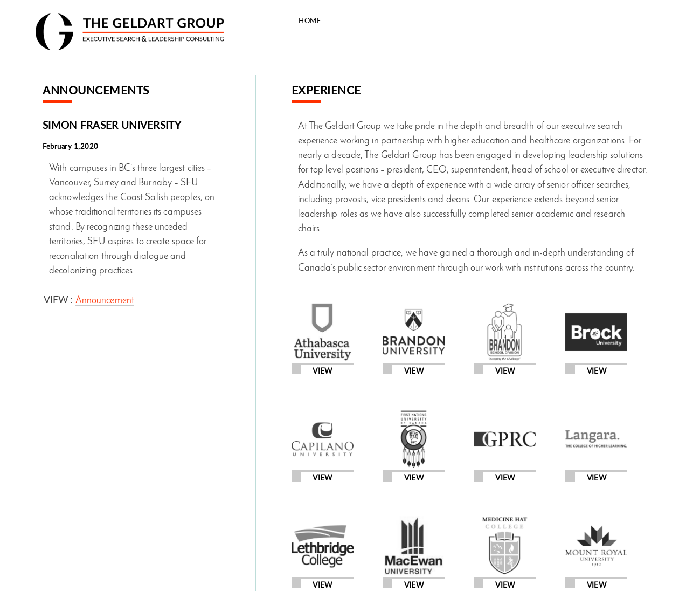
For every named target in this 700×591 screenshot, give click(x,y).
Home (310, 20)
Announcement (105, 301)
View (323, 371)
